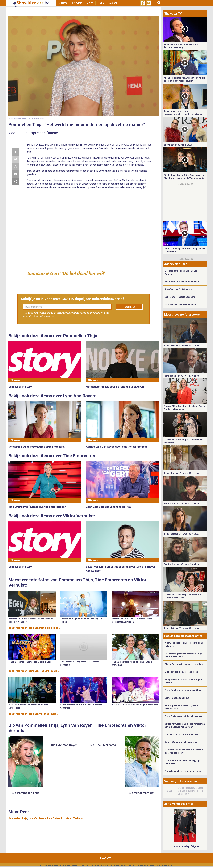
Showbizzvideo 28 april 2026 (178, 145)
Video (90, 3)
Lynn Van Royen (37, 818)
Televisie (77, 3)
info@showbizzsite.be (123, 865)
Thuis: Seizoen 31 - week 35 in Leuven (182, 345)
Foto (101, 3)
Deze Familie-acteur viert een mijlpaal (183, 690)
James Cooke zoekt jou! (177, 698)
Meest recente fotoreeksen (183, 315)
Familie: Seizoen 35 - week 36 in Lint (181, 564)
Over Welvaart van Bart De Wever (181, 304)
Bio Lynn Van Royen (64, 745)
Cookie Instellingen (145, 865)
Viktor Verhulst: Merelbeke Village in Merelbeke (135, 705)
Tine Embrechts (56, 818)
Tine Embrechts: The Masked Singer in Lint (30, 662)
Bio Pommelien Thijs (26, 793)
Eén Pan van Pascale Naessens (180, 297)
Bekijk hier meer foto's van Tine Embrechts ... (34, 671)
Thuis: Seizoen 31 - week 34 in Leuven (182, 473)
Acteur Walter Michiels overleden (181, 742)
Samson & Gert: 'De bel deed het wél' (66, 273)
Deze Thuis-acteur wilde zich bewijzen (184, 716)
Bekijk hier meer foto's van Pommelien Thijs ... (34, 628)
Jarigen (113, 3)
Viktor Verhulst (74, 818)
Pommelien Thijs (18, 818)
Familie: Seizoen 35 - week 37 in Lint (181, 504)
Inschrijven (129, 307)
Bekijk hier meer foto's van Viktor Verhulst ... (33, 714)
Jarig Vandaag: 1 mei (178, 804)
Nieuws (63, 3)
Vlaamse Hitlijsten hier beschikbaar (182, 282)
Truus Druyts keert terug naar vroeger (184, 771)
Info (81, 865)
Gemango (168, 865)
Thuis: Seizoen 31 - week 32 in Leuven (182, 628)
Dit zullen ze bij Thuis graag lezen (181, 672)
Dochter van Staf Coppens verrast (181, 734)
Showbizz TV (173, 13)
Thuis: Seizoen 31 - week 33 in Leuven (182, 534)
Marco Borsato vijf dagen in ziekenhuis (184, 664)
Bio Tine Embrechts (103, 745)
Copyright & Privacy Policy (98, 865)
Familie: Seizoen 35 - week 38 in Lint (181, 376)
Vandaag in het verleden (181, 781)
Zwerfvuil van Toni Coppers (178, 289)
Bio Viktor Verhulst (142, 793)
